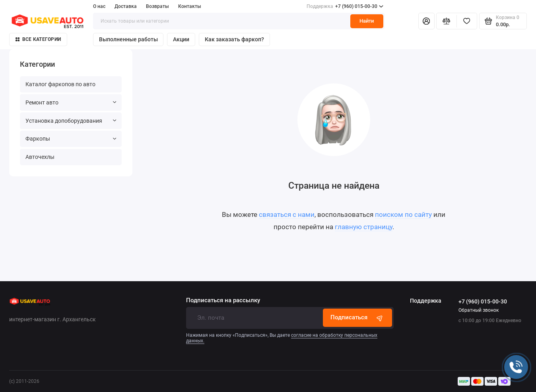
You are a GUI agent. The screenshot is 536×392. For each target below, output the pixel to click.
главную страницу (364, 227)
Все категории (38, 39)
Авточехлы (40, 157)
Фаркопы (71, 139)
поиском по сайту (403, 215)
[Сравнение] (447, 21)
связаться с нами (287, 215)
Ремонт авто (71, 102)
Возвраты (157, 6)
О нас (99, 6)
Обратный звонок (479, 310)
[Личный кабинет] (426, 21)
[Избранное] (467, 21)
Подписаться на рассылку (223, 300)
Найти (367, 21)
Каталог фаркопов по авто (60, 84)
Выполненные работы (128, 39)
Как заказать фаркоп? (234, 39)
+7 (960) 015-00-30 (345, 6)
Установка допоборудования (71, 121)
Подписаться (357, 318)
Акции (181, 39)
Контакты (190, 6)
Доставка (126, 6)
